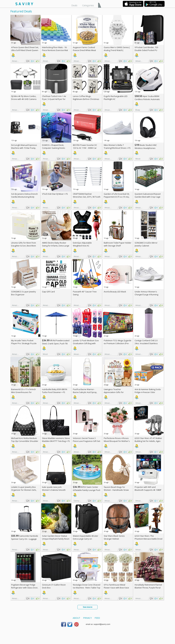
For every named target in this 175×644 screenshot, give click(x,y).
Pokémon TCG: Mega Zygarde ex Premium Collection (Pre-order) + (118, 343)
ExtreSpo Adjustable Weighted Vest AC (82, 244)
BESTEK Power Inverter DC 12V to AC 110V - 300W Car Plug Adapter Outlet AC (85, 148)
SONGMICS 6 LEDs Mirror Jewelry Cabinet (146, 244)
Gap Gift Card (48, 292)
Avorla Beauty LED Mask (115, 292)
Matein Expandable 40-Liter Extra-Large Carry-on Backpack (86, 539)
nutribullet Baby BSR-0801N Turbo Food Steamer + (55, 391)
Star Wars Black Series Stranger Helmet (114, 537)
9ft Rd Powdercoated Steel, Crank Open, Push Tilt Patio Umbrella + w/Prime (56, 343)
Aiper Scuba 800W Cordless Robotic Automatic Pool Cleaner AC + (147, 99)
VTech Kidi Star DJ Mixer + (55, 194)
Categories (88, 5)
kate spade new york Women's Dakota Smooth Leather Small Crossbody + (56, 490)
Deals (74, 5)
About (76, 618)
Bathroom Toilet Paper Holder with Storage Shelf (118, 244)
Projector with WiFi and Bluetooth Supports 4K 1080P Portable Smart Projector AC (148, 490)
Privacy (87, 618)
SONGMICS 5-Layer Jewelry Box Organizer (24, 293)
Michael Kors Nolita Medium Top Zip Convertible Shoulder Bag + (25, 441)
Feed (97, 618)
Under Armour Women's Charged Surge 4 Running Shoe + (146, 295)
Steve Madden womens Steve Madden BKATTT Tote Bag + (56, 440)
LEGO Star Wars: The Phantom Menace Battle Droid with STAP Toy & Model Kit (148, 539)
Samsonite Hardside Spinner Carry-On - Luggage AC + (25, 539)
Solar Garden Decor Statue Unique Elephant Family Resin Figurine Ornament (56, 539)
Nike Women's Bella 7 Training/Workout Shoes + (117, 146)
